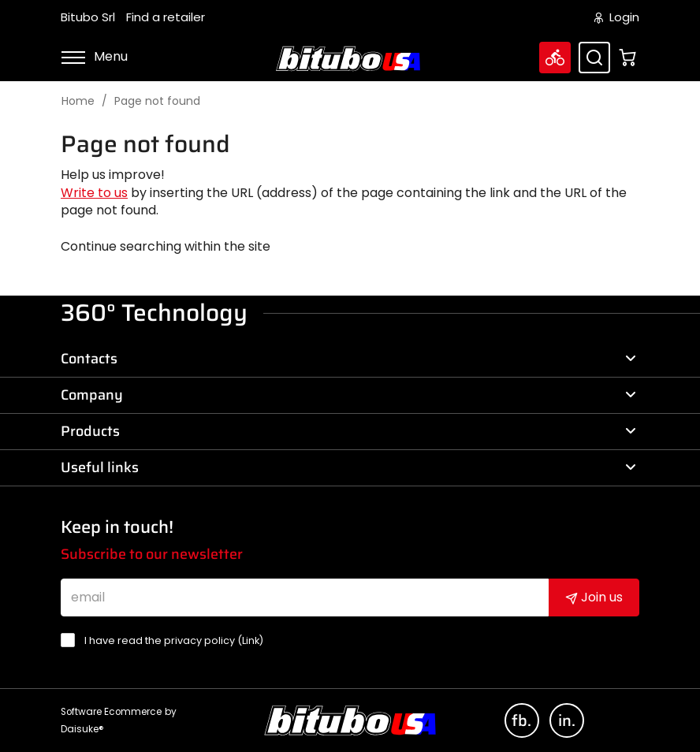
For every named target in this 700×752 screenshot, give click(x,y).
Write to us (94, 193)
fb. (521, 720)
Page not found (157, 101)
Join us (594, 597)
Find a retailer (166, 17)
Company (348, 395)
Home (78, 101)
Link (251, 640)
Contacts (348, 359)
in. (567, 720)
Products (348, 431)
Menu (94, 56)
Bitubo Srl (88, 17)
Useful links (348, 467)
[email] (305, 598)
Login (617, 17)
